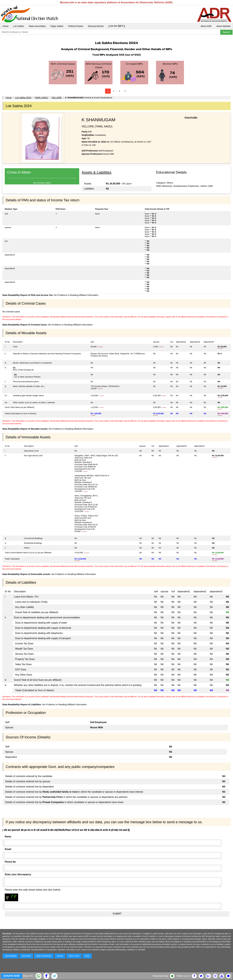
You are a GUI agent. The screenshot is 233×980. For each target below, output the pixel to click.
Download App (160, 976)
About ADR (206, 26)
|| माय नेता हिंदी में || (117, 26)
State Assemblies (37, 26)
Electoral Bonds (96, 26)
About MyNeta (223, 26)
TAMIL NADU (41, 98)
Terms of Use (74, 956)
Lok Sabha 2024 (23, 98)
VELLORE (57, 98)
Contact (60, 956)
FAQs (87, 956)
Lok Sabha (19, 26)
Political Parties (76, 26)
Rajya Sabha (57, 26)
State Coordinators (44, 956)
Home (5, 26)
